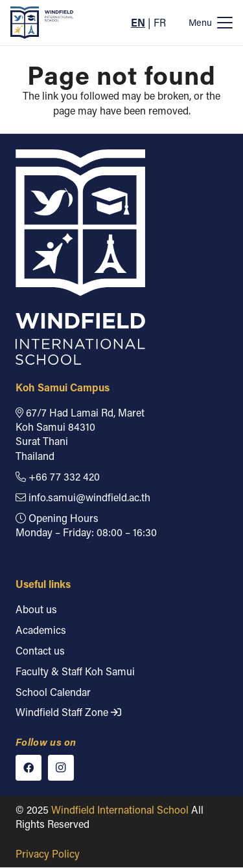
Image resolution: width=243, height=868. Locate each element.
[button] (211, 23)
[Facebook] (29, 768)
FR (160, 22)
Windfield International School (120, 809)
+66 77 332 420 (58, 476)
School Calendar (53, 692)
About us (36, 609)
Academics (41, 630)
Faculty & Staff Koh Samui (75, 671)
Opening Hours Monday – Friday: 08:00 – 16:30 (86, 525)
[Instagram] (61, 768)
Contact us (40, 650)
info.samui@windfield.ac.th (83, 497)
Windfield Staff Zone (68, 712)
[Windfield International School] (42, 23)
